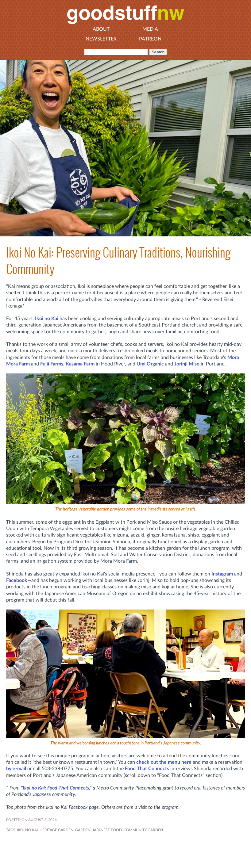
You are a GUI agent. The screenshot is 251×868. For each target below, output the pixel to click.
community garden (143, 830)
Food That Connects (147, 769)
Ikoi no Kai (47, 319)
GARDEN (83, 830)
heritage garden (56, 830)
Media (150, 29)
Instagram (222, 574)
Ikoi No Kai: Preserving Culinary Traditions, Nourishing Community (118, 261)
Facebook (17, 580)
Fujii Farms (52, 364)
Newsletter (101, 39)
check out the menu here (164, 762)
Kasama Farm (80, 364)
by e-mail (16, 769)
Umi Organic (150, 364)
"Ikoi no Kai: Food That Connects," (56, 788)
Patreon (150, 39)
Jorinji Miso (187, 364)
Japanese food (107, 830)
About (101, 29)
